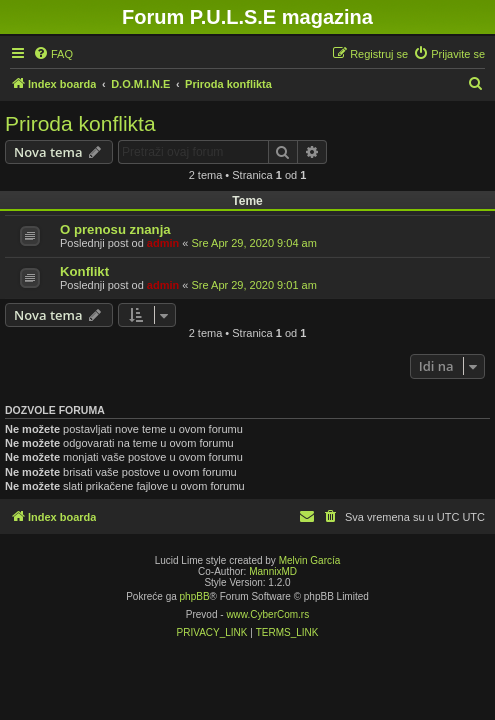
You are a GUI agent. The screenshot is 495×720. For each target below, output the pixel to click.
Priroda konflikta (80, 123)
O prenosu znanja (115, 229)
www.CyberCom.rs (267, 614)
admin (163, 243)
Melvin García (310, 560)
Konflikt (84, 271)
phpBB (195, 596)
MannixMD (273, 571)
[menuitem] (53, 54)
